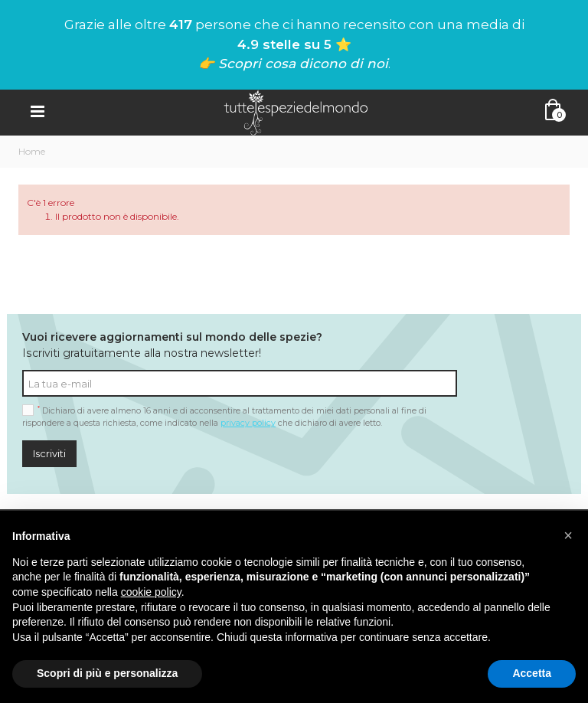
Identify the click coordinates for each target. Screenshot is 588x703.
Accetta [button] (532, 673)
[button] (568, 535)
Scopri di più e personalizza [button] (107, 673)
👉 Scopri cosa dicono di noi (293, 64)
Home (32, 151)
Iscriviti (49, 453)
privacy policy (248, 423)
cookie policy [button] (151, 592)
